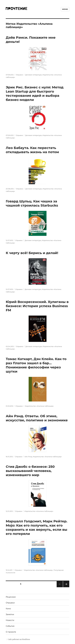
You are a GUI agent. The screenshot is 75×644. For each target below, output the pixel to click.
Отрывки (19, 75)
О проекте (11, 632)
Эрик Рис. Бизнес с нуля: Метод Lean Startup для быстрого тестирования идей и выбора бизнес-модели (35, 93)
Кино (8, 609)
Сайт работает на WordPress (19, 639)
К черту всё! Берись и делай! (32, 253)
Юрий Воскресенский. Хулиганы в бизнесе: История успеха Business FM (37, 306)
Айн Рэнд (28, 457)
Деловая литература (33, 75)
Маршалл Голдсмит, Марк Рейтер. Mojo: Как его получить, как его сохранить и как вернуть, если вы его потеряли (37, 527)
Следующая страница (66, 587)
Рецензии (11, 597)
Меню (65, 9)
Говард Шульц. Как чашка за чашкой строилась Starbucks (32, 203)
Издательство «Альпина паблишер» (39, 406)
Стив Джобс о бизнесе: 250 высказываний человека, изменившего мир (30, 471)
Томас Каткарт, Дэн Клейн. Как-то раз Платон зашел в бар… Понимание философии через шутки (36, 365)
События (10, 626)
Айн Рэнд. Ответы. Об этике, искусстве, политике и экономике (37, 418)
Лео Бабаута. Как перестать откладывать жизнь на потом (32, 150)
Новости (10, 620)
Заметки (10, 614)
